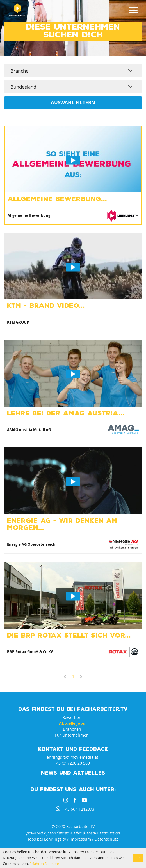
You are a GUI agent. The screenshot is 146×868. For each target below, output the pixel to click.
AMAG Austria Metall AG (29, 430)
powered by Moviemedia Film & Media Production (73, 833)
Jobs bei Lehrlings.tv (47, 839)
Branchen (72, 729)
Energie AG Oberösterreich (31, 544)
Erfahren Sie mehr (44, 864)
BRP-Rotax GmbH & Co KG (30, 652)
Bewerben (72, 717)
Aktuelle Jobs (72, 723)
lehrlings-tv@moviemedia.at (72, 757)
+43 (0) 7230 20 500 (72, 763)
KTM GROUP (18, 322)
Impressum (80, 839)
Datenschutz (106, 839)
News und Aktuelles (73, 772)
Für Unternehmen (72, 735)
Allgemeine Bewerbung (29, 215)
